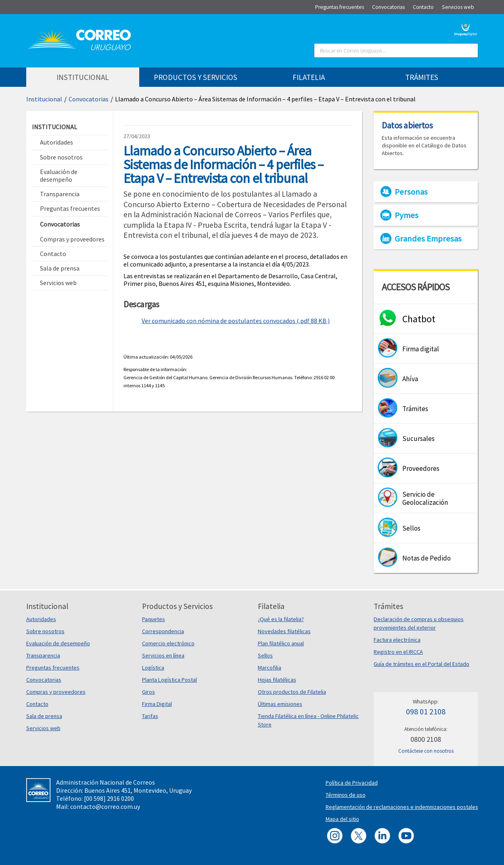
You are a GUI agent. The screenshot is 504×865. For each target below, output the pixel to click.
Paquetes (154, 619)
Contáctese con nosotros (426, 751)
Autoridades (41, 619)
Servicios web (43, 728)
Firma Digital (157, 704)
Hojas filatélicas (277, 680)
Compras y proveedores (56, 692)
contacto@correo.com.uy (105, 806)
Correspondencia (163, 631)
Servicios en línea (163, 655)
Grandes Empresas (428, 239)
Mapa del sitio (342, 819)
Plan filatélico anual (281, 643)
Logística (153, 668)
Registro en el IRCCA (398, 652)
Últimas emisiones (280, 704)
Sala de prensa (44, 716)
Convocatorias (89, 99)
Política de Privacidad (352, 783)
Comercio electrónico (168, 643)
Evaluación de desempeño (58, 643)
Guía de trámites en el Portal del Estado (421, 664)
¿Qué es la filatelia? (281, 619)
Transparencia (43, 655)
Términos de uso (346, 795)
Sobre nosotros (45, 631)
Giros (148, 692)
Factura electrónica (397, 640)
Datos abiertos (407, 125)
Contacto (37, 704)
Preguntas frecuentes (53, 668)
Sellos (265, 655)
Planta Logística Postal (169, 680)
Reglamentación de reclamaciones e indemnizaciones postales (402, 807)
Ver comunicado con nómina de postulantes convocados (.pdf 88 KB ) (236, 321)
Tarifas (150, 716)
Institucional (44, 99)
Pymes (407, 215)
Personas (411, 192)
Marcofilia (270, 668)
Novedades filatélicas (284, 631)
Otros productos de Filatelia (292, 692)
